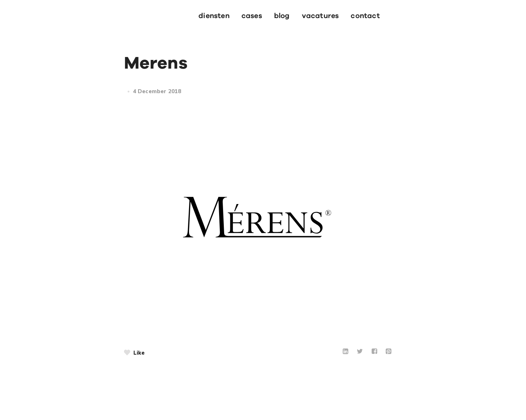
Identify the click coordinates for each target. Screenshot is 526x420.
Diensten (214, 16)
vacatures (320, 16)
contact (365, 16)
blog (282, 16)
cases (252, 16)
